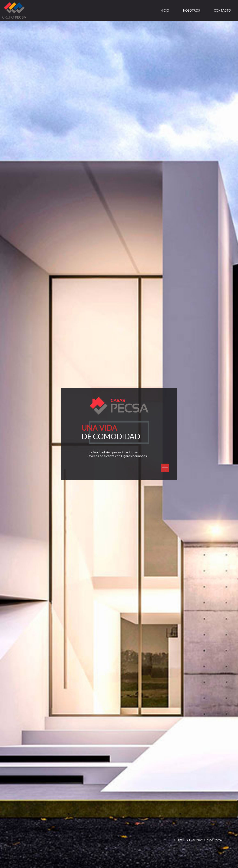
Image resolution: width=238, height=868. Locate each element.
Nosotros (192, 10)
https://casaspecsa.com (165, 468)
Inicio (164, 10)
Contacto (222, 10)
